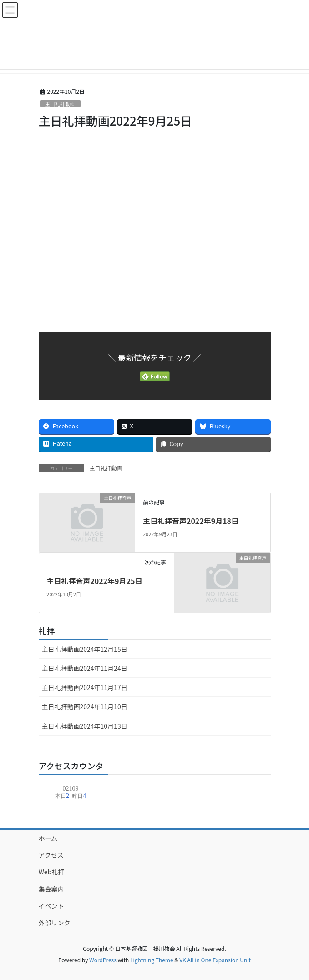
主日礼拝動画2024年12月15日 (85, 649)
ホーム (48, 838)
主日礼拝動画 (60, 104)
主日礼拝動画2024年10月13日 (85, 726)
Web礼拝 (52, 872)
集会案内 (51, 889)
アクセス (51, 855)
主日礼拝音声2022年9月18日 (191, 521)
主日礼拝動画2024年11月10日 (85, 706)
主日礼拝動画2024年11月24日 (85, 668)
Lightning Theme (152, 960)
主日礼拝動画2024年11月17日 (85, 687)
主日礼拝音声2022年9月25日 (94, 581)
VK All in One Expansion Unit (215, 960)
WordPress (103, 960)
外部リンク (55, 923)
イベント (51, 906)
